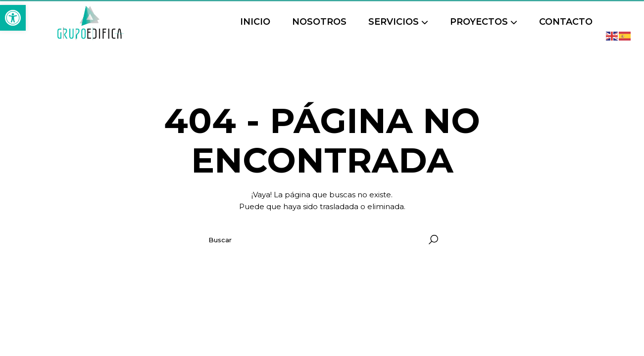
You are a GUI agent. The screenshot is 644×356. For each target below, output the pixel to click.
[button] (13, 18)
